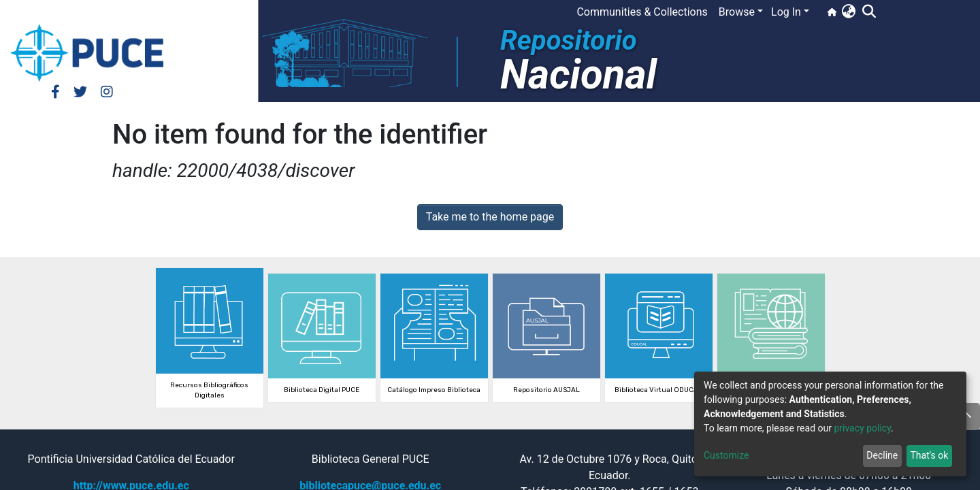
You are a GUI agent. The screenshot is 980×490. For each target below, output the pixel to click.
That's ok (929, 455)
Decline (882, 455)
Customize (726, 455)
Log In (786, 12)
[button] (848, 12)
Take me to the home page (490, 217)
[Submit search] (869, 12)
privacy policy (862, 428)
